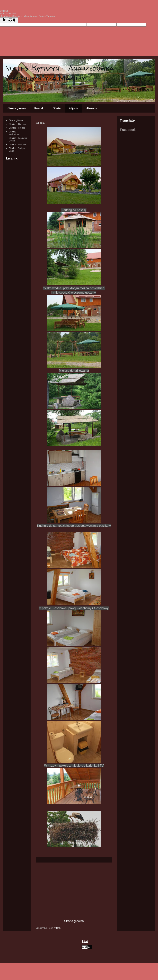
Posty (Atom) (54, 928)
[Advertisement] (74, 891)
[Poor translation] (12, 20)
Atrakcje (92, 108)
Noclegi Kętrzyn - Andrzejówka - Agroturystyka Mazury (63, 73)
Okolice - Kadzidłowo (14, 133)
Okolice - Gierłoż (17, 128)
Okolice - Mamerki (18, 144)
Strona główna (17, 108)
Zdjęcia (73, 108)
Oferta (57, 108)
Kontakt (39, 108)
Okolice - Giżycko (17, 124)
